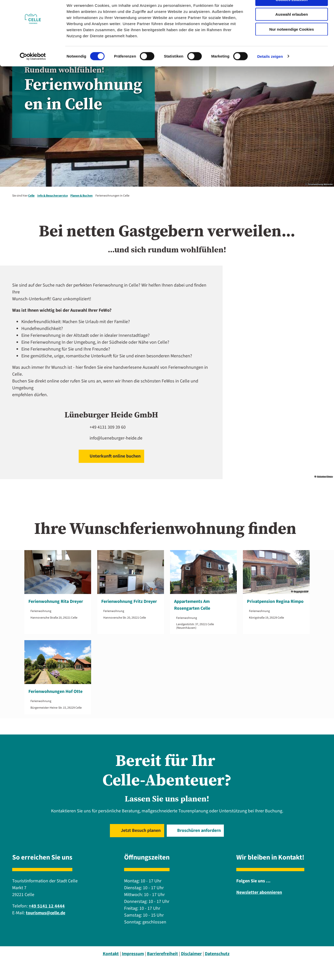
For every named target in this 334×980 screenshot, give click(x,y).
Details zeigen (270, 69)
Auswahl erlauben (292, 28)
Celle (31, 196)
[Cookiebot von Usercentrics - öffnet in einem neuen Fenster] (33, 69)
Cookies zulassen (292, 13)
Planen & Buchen (81, 196)
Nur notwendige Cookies (292, 42)
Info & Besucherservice (53, 196)
